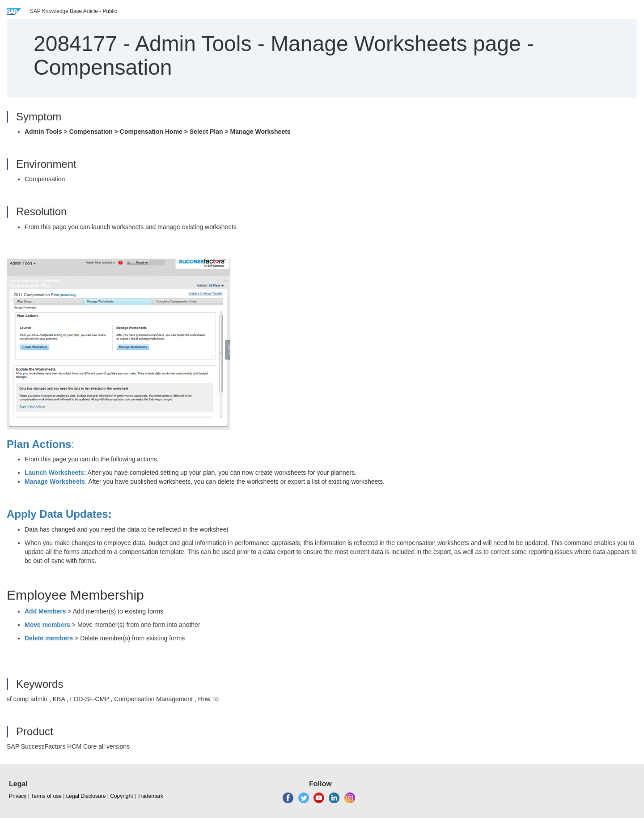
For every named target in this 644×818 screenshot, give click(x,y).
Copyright (121, 796)
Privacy (18, 796)
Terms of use (46, 796)
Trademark (150, 796)
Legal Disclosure (86, 796)
